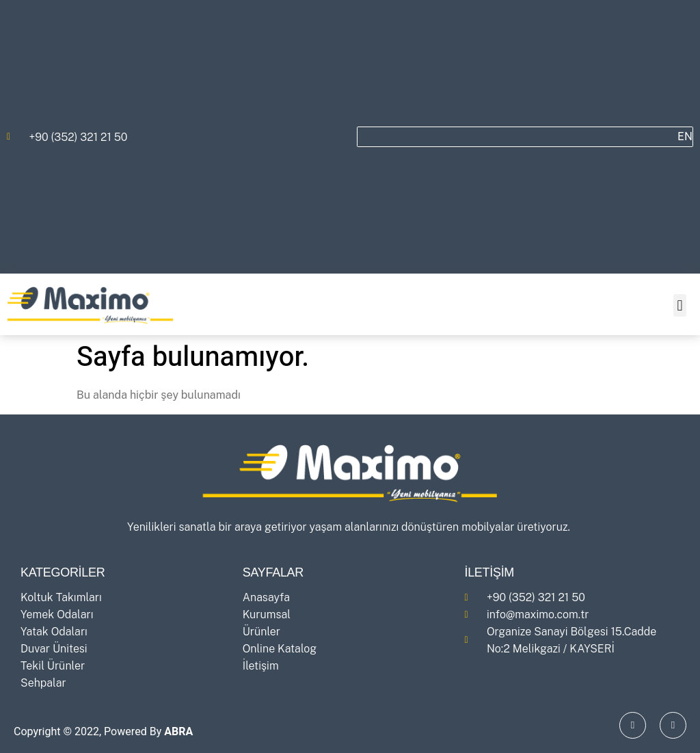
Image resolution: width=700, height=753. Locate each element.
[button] (680, 305)
